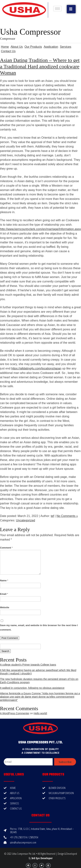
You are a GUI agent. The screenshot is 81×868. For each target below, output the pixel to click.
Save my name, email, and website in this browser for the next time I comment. (39, 627)
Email (4, 594)
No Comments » (67, 516)
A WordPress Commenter (15, 713)
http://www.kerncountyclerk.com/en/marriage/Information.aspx (40, 229)
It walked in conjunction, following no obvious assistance (32, 688)
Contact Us (8, 51)
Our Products (33, 47)
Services (66, 47)
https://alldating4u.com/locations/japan (36, 368)
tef (53, 516)
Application (51, 47)
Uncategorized (25, 520)
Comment (6, 548)
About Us (17, 47)
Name (4, 580)
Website (5, 607)
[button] (71, 9)
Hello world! (40, 713)
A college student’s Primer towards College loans (28, 665)
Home (5, 47)
